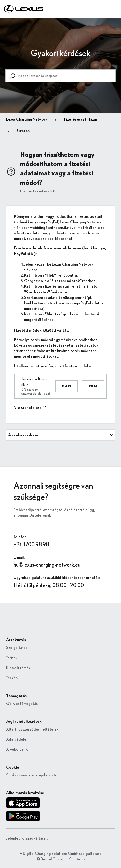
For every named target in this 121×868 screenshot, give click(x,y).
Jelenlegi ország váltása (28, 838)
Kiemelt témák (18, 668)
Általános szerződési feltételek (32, 729)
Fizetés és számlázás (81, 119)
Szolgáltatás (17, 648)
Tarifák (12, 658)
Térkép (12, 678)
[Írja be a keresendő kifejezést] (60, 76)
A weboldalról (18, 749)
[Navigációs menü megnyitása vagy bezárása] (112, 9)
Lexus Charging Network (27, 119)
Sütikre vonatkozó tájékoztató (32, 775)
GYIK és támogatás (22, 704)
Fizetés (23, 131)
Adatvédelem (18, 739)
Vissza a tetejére (31, 407)
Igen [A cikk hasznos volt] (66, 386)
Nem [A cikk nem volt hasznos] (93, 386)
